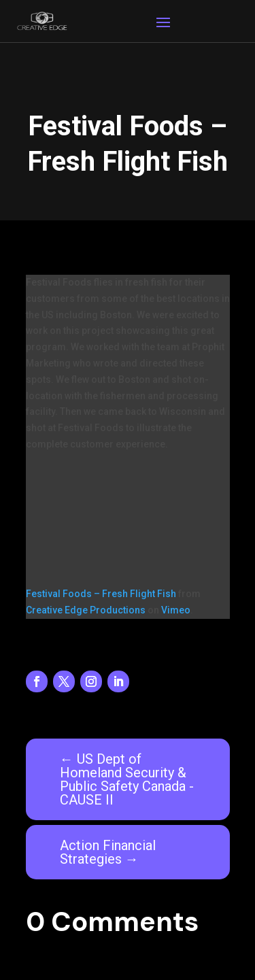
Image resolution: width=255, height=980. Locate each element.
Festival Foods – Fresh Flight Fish (101, 594)
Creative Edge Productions (86, 610)
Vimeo (176, 610)
